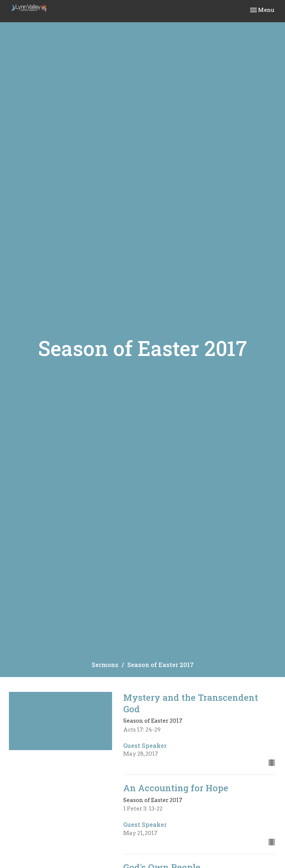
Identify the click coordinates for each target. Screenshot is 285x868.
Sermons (105, 665)
